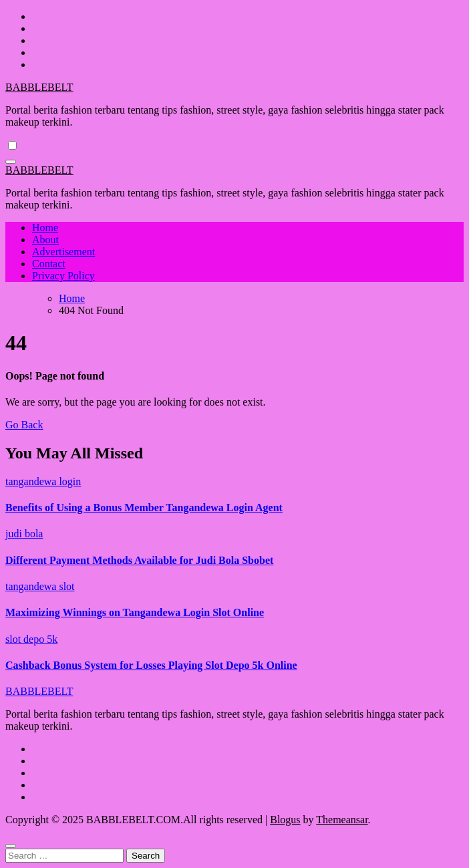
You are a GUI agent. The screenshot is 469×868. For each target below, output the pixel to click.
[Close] (11, 846)
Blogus (285, 820)
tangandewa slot (40, 586)
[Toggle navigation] (11, 162)
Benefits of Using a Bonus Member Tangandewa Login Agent (144, 508)
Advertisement (63, 252)
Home (45, 228)
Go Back (24, 425)
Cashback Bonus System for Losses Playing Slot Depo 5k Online (151, 665)
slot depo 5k (31, 639)
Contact (49, 264)
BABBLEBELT (39, 87)
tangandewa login (43, 481)
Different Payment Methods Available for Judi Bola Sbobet (139, 560)
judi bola (24, 534)
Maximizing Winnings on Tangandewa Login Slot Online (135, 612)
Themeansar (342, 820)
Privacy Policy (63, 276)
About (45, 240)
